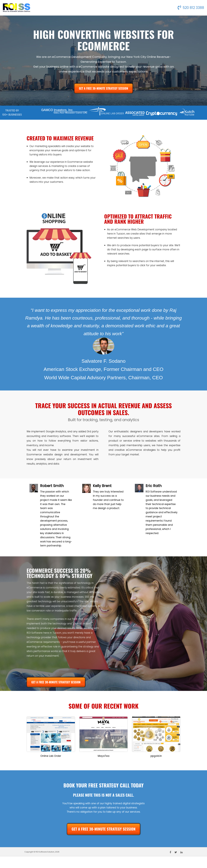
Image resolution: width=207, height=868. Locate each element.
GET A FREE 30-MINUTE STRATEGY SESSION (103, 88)
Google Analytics (56, 431)
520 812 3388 (191, 8)
